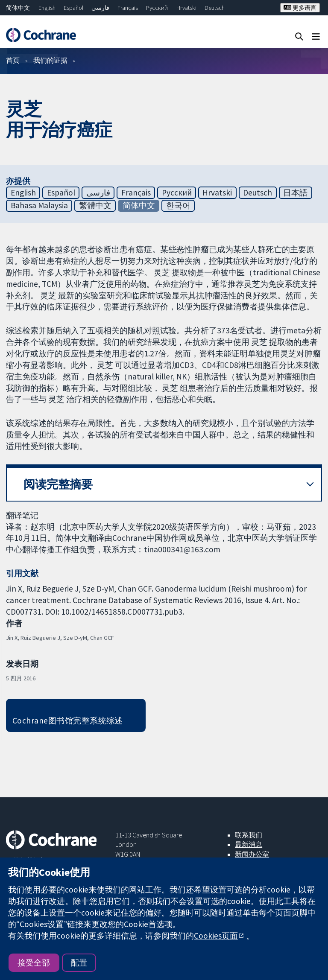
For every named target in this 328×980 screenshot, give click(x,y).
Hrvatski (186, 8)
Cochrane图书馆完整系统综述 (68, 720)
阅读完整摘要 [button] (58, 484)
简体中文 (18, 8)
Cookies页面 (216, 936)
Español (73, 8)
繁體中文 (95, 205)
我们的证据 (50, 60)
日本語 (295, 192)
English (47, 8)
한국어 (178, 205)
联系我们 (249, 835)
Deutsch (215, 8)
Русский (157, 8)
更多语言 (300, 8)
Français (128, 8)
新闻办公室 (252, 854)
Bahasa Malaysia (39, 205)
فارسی (100, 8)
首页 (13, 60)
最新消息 (249, 844)
